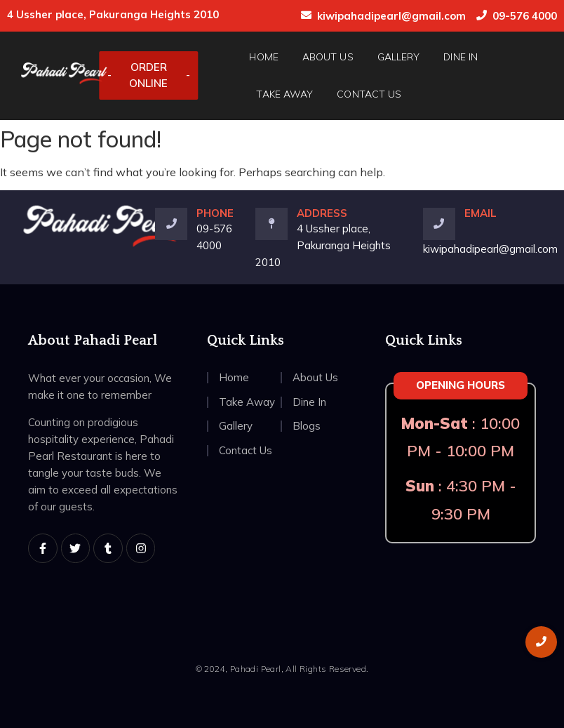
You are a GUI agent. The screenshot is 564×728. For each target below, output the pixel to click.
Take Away (284, 94)
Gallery (399, 57)
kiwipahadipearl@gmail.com (391, 16)
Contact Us (369, 94)
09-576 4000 (525, 16)
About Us (328, 57)
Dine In (461, 57)
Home (263, 57)
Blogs (307, 426)
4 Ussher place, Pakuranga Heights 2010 (323, 245)
